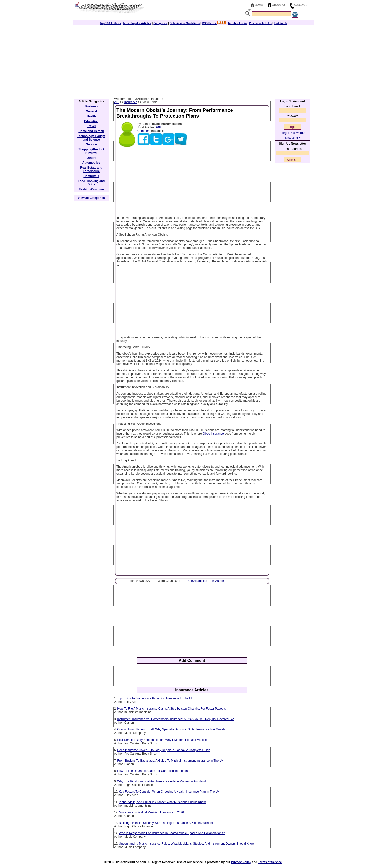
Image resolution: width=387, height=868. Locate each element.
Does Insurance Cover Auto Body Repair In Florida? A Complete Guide (164, 750)
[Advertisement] (193, 60)
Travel (91, 126)
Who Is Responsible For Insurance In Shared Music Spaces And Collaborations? (172, 833)
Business (91, 106)
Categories (160, 23)
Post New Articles (260, 23)
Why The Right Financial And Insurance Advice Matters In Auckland (161, 781)
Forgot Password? (292, 133)
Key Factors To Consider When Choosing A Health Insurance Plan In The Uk (169, 792)
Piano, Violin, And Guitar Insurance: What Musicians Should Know (162, 802)
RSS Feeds (214, 23)
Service (91, 144)
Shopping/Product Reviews (91, 151)
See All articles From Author (206, 581)
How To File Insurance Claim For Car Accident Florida (152, 771)
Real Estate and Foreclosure (91, 169)
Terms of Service (270, 862)
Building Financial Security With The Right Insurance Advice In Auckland (166, 823)
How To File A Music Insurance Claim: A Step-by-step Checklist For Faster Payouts (171, 709)
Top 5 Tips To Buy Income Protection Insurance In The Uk (155, 698)
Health (91, 116)
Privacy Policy (241, 862)
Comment (144, 131)
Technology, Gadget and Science (91, 138)
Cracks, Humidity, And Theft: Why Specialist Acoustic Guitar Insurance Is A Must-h (171, 729)
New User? (292, 138)
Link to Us (281, 23)
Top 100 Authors (111, 23)
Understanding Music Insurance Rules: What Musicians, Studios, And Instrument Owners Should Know (186, 844)
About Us (279, 5)
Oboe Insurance (213, 434)
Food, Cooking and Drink (91, 183)
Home (259, 5)
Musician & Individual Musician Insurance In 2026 (151, 812)
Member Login (237, 23)
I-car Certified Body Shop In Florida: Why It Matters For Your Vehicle (162, 740)
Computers (91, 176)
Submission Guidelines (185, 23)
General (91, 111)
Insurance (131, 102)
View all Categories (91, 198)
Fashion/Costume (91, 189)
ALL (117, 102)
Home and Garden (91, 131)
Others (91, 158)
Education (91, 121)
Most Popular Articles (137, 23)
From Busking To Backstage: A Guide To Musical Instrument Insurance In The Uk (170, 761)
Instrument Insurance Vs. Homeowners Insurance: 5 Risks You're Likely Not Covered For (175, 719)
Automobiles (91, 163)
